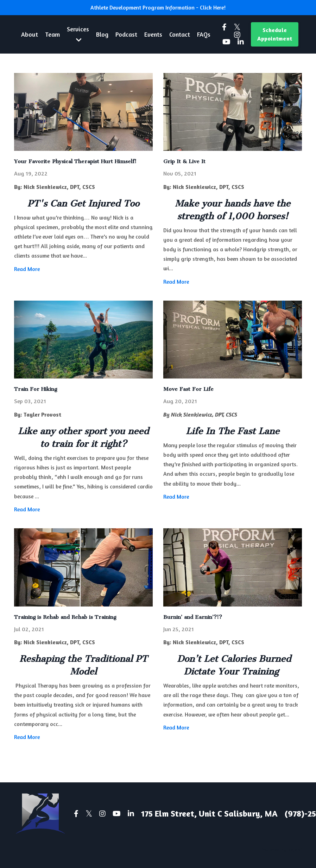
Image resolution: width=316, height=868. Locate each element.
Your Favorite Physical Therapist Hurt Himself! (75, 161)
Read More (27, 269)
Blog (103, 34)
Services (78, 34)
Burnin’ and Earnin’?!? (193, 617)
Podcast (127, 34)
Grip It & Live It (184, 161)
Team (52, 34)
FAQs (204, 34)
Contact (180, 34)
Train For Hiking (36, 389)
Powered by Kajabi (281, 849)
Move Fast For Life (188, 389)
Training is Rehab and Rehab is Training (65, 617)
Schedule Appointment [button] (274, 34)
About (30, 34)
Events (154, 34)
